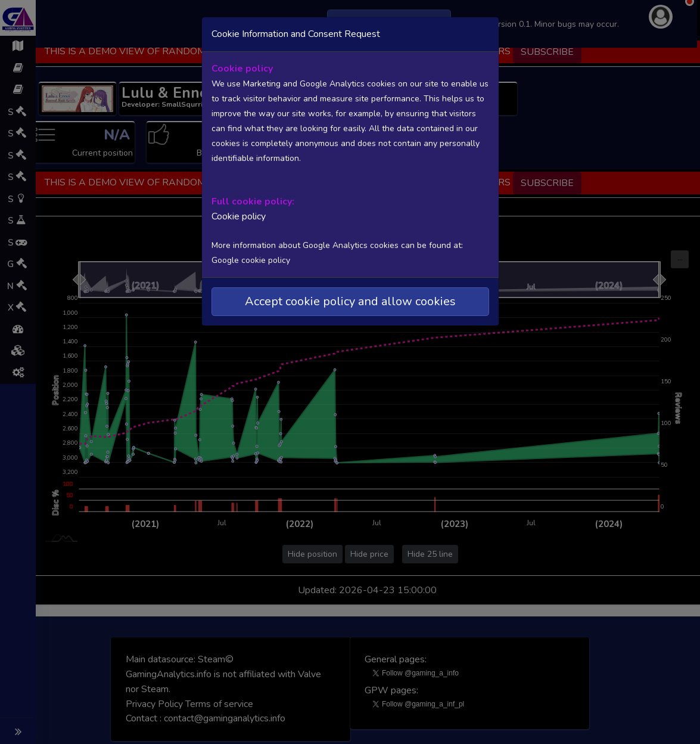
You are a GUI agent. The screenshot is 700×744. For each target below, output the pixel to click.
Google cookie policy (251, 260)
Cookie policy (239, 216)
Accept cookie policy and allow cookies (350, 301)
